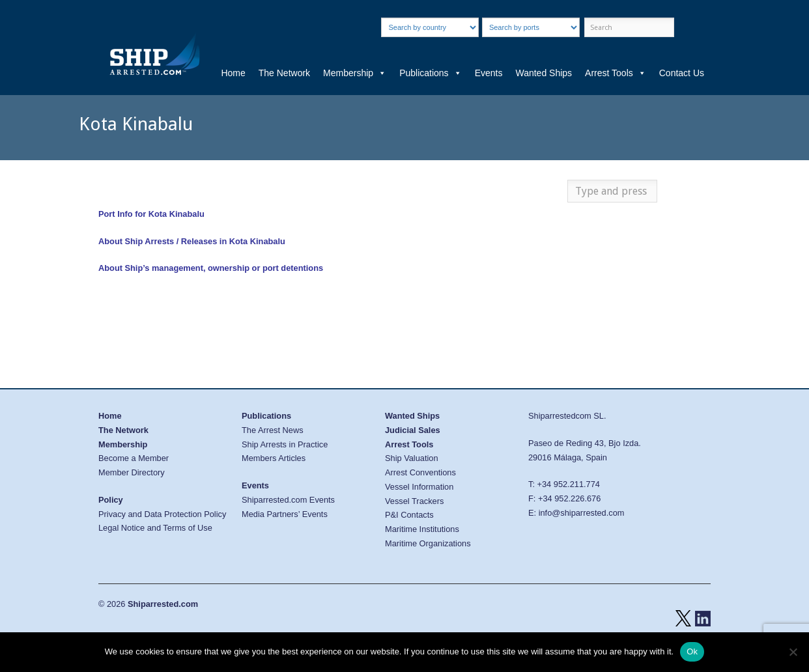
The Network (284, 73)
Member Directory (132, 472)
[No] (793, 652)
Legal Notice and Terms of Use (155, 528)
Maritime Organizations (428, 543)
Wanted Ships (544, 73)
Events (489, 73)
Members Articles (274, 458)
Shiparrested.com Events (288, 500)
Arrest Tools (616, 73)
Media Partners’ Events (285, 514)
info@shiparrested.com (582, 513)
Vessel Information (419, 487)
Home (233, 73)
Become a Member (134, 458)
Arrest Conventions (420, 472)
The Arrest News (273, 430)
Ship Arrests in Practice (285, 444)
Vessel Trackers (414, 501)
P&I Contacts (409, 515)
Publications (431, 73)
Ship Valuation (412, 458)
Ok (692, 651)
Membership (355, 73)
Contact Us (682, 73)
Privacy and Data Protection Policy (162, 514)
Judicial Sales (413, 430)
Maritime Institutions (422, 529)
